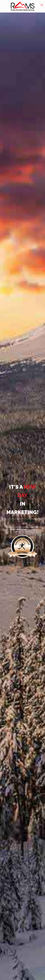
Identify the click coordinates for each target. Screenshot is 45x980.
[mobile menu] (42, 5)
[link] (22, 547)
